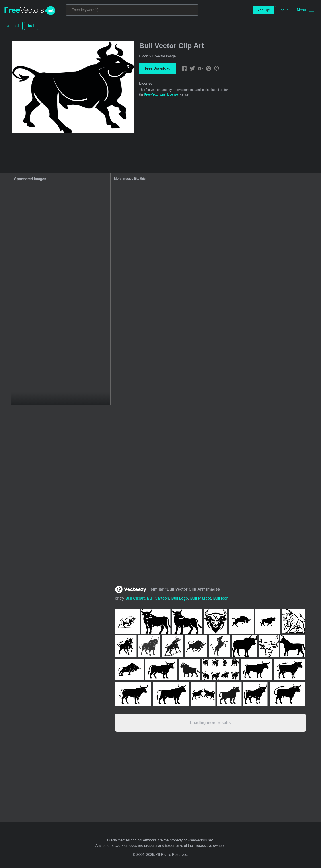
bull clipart (135, 598)
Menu (301, 10)
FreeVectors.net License (161, 94)
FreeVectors (30, 11)
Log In (284, 10)
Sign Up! (263, 10)
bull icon (221, 598)
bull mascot (201, 598)
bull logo (180, 598)
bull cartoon (158, 598)
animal (13, 26)
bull (31, 26)
